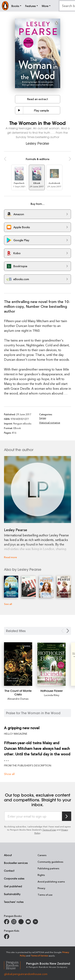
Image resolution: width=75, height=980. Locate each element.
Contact (9, 871)
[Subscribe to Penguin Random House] (67, 816)
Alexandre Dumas (18, 699)
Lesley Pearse (37, 143)
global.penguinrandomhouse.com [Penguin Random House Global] (26, 974)
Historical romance (50, 422)
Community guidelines (50, 862)
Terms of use (45, 895)
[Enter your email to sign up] (33, 816)
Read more (10, 557)
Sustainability (12, 894)
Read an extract (38, 99)
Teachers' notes (14, 902)
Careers (42, 855)
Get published (13, 886)
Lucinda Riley (52, 695)
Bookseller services (16, 863)
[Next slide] (68, 631)
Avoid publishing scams (51, 881)
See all (8, 604)
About (8, 855)
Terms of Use (49, 830)
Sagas (43, 418)
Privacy (41, 888)
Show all (9, 774)
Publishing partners (48, 868)
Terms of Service (39, 956)
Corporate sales (14, 878)
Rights (41, 875)
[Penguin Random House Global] (15, 965)
